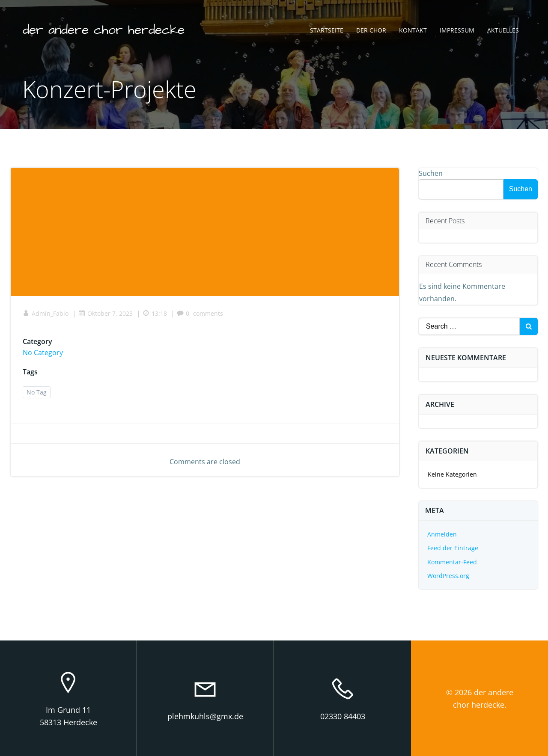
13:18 (156, 315)
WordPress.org (449, 576)
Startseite (326, 31)
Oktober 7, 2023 (106, 315)
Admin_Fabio (46, 315)
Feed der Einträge (453, 548)
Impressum (457, 31)
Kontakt (412, 31)
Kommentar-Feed (453, 562)
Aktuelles (503, 31)
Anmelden (442, 534)
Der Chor (371, 31)
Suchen (431, 173)
